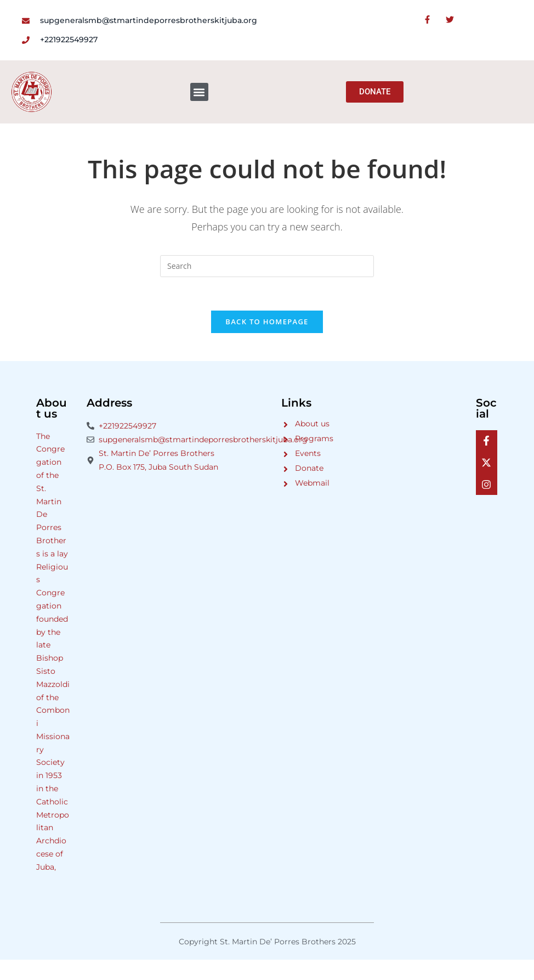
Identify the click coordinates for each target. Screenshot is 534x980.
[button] (199, 92)
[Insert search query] (267, 266)
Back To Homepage (267, 322)
